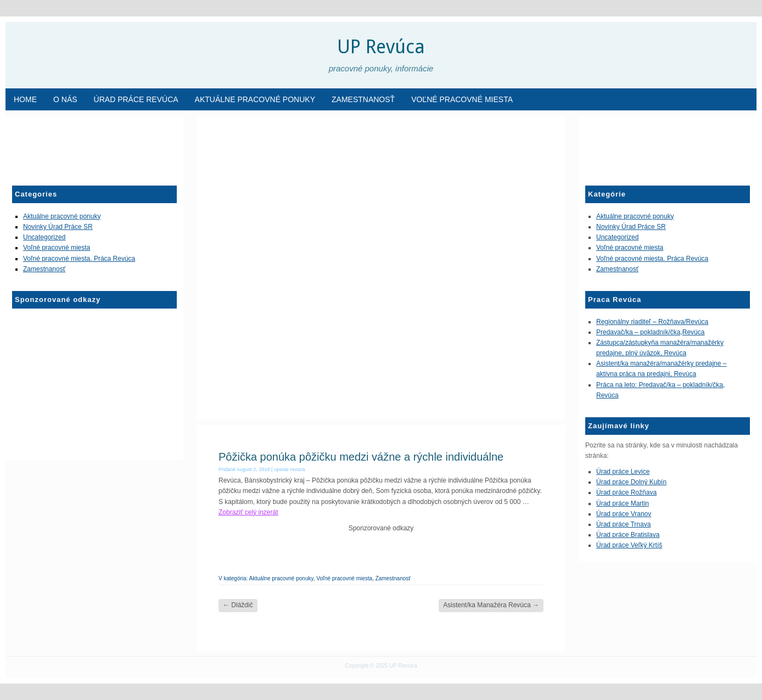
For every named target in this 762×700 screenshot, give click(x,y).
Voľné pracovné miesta (462, 99)
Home (25, 99)
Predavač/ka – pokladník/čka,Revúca (650, 332)
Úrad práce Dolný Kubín (631, 482)
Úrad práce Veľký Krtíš (629, 545)
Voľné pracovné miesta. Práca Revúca (79, 259)
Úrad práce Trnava (623, 524)
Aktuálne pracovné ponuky (255, 99)
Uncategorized (44, 237)
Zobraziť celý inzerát (248, 512)
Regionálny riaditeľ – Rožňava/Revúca (652, 322)
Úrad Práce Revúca (136, 99)
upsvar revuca (290, 469)
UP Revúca (381, 47)
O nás (65, 99)
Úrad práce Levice (623, 472)
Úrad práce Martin (623, 503)
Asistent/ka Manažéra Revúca (491, 605)
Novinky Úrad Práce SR (58, 227)
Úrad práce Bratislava (628, 535)
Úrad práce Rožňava (626, 492)
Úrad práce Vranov (624, 514)
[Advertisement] (67, 147)
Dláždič (238, 605)
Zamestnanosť (363, 99)
